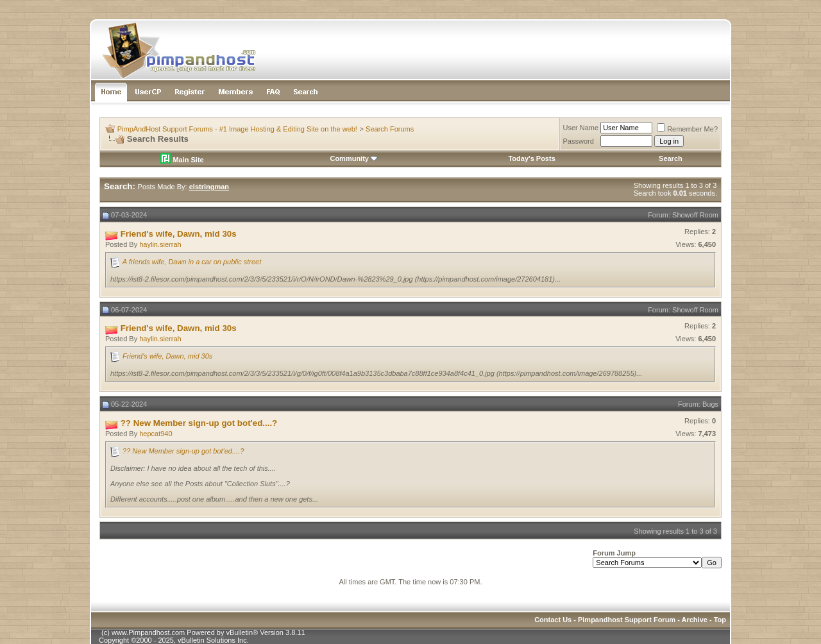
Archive (695, 620)
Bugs (710, 404)
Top (720, 620)
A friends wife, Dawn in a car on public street (192, 262)
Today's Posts (531, 158)
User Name (581, 128)
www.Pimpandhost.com (148, 632)
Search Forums (390, 129)
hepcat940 (156, 434)
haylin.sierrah (160, 244)
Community (354, 158)
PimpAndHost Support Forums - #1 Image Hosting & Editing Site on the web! (237, 129)
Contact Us (553, 620)
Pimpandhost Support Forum (627, 620)
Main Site (182, 160)
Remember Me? (687, 129)
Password (579, 141)
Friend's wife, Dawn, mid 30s (167, 356)
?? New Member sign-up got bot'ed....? (183, 451)
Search (671, 158)
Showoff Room (695, 215)
